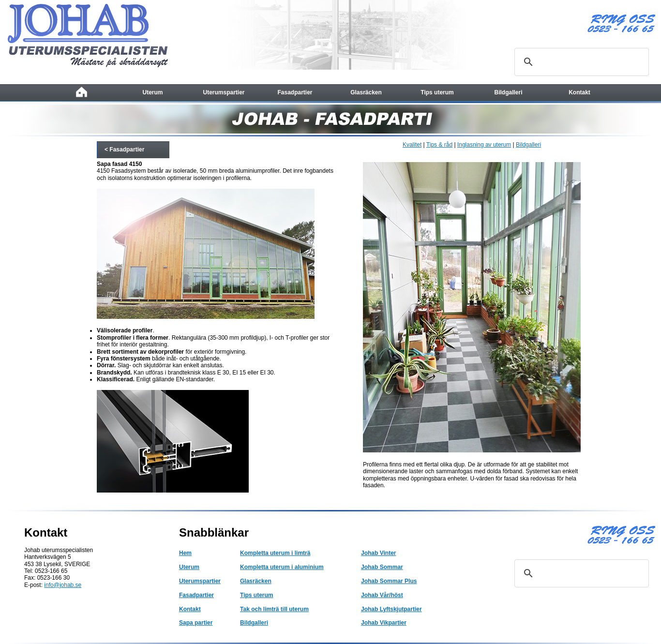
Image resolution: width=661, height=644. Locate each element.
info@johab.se (63, 585)
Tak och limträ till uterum (274, 609)
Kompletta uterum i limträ (275, 553)
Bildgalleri (528, 145)
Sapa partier (196, 623)
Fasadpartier (196, 595)
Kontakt (190, 609)
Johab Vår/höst (382, 595)
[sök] (580, 62)
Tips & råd (439, 145)
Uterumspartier (200, 581)
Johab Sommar (382, 567)
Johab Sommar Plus (389, 581)
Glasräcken (256, 581)
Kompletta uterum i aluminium (282, 567)
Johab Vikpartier (384, 623)
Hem (185, 553)
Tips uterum (256, 595)
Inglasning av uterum (484, 145)
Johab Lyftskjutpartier (391, 609)
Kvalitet (412, 145)
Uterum (189, 567)
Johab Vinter (378, 553)
